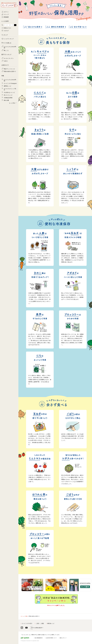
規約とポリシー (63, 638)
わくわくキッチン (9, 58)
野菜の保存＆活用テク (10, 71)
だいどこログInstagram (10, 83)
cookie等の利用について (51, 638)
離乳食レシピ (51, 623)
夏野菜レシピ (8, 86)
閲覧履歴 (6, 17)
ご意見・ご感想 (40, 623)
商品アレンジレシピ (9, 69)
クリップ (6, 14)
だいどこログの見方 (27, 623)
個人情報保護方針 (39, 638)
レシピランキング (9, 39)
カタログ (6, 31)
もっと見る (12, 103)
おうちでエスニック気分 (10, 89)
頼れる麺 (6, 100)
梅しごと (6, 50)
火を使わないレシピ (9, 92)
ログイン (6, 12)
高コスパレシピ (8, 95)
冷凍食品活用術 (8, 98)
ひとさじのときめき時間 (10, 47)
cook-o (6, 61)
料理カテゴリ (8, 28)
